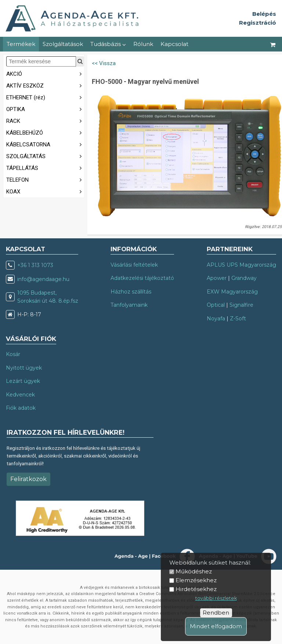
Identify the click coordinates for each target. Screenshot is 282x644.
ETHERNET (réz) (45, 97)
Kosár (13, 354)
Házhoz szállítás (131, 292)
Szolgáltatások (63, 44)
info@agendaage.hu (43, 279)
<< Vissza (104, 63)
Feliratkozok (28, 479)
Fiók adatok (21, 408)
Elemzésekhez (196, 580)
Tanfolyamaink (129, 305)
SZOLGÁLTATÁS (45, 156)
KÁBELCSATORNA (45, 144)
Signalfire (241, 305)
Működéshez (194, 571)
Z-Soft (238, 319)
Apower (217, 278)
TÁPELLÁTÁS (45, 168)
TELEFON (45, 179)
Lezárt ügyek (23, 381)
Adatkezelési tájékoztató (142, 278)
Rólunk (143, 44)
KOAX (45, 191)
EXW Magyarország (232, 292)
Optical (216, 305)
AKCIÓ (45, 73)
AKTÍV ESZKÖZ (45, 85)
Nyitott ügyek (24, 368)
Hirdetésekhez (196, 589)
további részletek (216, 598)
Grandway (244, 278)
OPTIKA (45, 109)
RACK (45, 120)
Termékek (21, 44)
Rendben (216, 613)
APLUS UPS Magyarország (241, 265)
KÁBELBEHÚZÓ (45, 132)
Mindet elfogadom (216, 626)
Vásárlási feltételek (134, 265)
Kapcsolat (174, 44)
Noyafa (216, 319)
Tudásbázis (108, 44)
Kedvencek (20, 395)
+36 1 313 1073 (35, 265)
